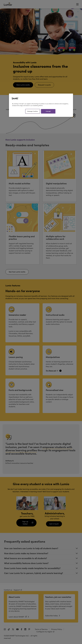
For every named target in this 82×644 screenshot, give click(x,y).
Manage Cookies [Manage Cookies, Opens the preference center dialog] (33, 111)
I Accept (48, 111)
